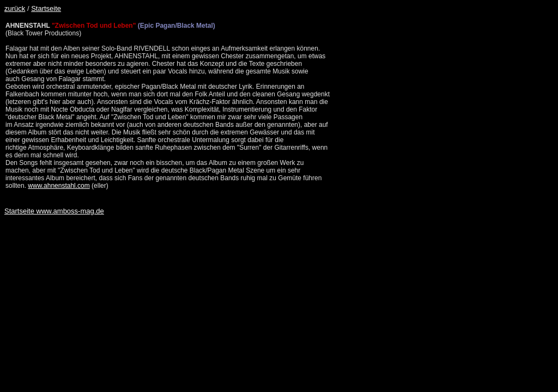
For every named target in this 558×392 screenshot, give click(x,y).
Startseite (46, 8)
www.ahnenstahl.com (59, 186)
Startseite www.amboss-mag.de (54, 211)
